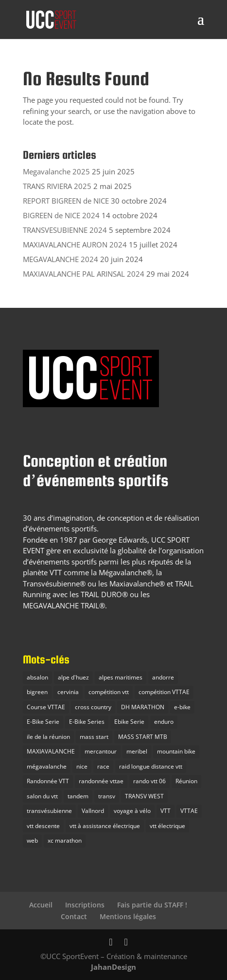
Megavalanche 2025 (56, 171)
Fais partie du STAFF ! (152, 905)
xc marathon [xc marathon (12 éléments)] (65, 840)
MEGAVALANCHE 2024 (61, 259)
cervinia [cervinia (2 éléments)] (68, 692)
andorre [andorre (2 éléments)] (163, 677)
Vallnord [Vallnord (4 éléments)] (93, 811)
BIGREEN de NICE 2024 (61, 215)
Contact (74, 916)
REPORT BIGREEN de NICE (66, 201)
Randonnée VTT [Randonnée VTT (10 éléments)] (48, 781)
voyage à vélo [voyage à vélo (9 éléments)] (132, 811)
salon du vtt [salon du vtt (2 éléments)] (42, 796)
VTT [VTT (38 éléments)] (166, 811)
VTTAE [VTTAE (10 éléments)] (189, 811)
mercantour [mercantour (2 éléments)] (101, 751)
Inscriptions (85, 905)
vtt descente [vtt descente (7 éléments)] (43, 826)
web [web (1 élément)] (32, 840)
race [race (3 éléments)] (103, 766)
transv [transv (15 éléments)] (107, 796)
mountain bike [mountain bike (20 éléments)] (176, 751)
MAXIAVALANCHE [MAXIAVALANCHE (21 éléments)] (51, 751)
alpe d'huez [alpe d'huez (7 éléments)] (73, 677)
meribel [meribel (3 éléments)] (137, 751)
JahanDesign (113, 967)
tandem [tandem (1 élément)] (78, 796)
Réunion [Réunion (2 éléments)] (186, 781)
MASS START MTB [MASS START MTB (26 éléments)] (143, 737)
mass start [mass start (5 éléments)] (94, 737)
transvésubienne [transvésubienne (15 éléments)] (49, 811)
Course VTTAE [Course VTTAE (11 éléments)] (46, 707)
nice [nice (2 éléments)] (82, 766)
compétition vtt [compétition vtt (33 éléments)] (109, 692)
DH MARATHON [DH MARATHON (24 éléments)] (143, 707)
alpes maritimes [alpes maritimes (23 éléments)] (121, 677)
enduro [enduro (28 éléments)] (164, 722)
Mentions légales (128, 916)
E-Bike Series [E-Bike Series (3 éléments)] (87, 722)
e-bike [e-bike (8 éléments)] (182, 707)
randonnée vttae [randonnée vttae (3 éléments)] (101, 781)
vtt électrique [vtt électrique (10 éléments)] (167, 826)
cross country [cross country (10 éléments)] (93, 707)
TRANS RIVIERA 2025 (57, 186)
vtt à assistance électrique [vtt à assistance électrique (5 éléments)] (105, 826)
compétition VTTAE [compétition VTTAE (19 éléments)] (164, 692)
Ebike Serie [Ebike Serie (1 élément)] (129, 722)
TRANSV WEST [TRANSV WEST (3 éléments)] (144, 796)
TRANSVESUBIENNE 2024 (65, 230)
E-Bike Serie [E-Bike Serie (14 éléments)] (43, 722)
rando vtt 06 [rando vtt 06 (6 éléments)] (149, 781)
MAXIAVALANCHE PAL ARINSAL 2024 (84, 274)
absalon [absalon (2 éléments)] (37, 677)
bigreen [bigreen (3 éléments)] (37, 692)
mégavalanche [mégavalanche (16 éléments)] (47, 766)
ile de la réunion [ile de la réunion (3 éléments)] (48, 737)
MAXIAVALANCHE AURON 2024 (75, 245)
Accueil (41, 905)
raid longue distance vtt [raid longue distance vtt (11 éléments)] (151, 766)
